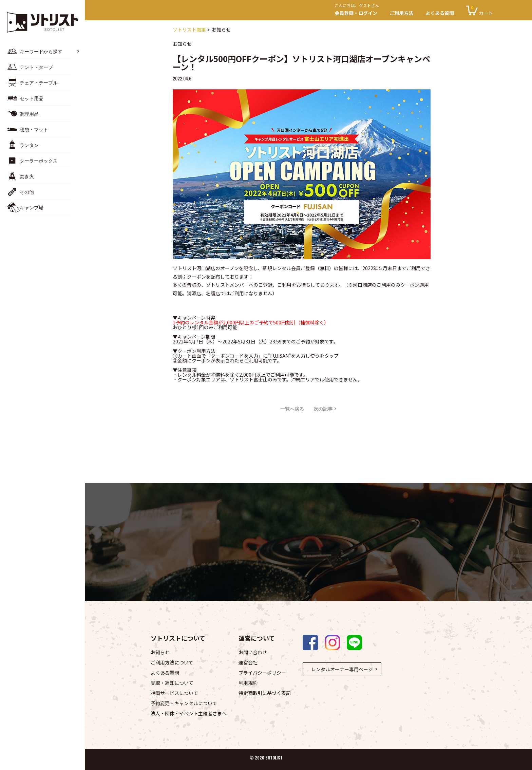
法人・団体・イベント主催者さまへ (189, 713)
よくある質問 (440, 13)
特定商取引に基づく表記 (265, 693)
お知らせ (160, 652)
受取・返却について (172, 683)
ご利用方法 (401, 13)
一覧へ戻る (292, 408)
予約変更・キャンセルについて (184, 703)
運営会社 (248, 662)
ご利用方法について (172, 662)
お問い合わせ (253, 652)
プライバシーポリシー (262, 673)
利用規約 (248, 683)
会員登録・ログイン (359, 10)
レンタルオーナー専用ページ (342, 669)
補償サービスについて (174, 693)
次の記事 (323, 408)
